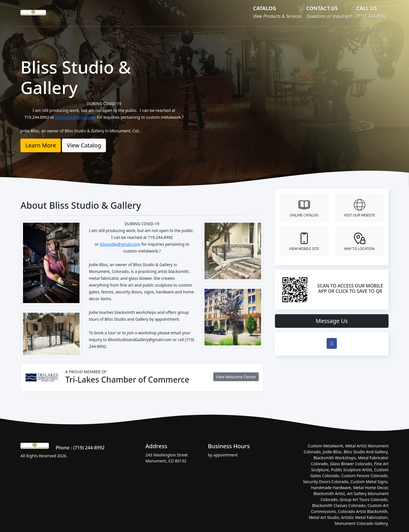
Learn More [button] (41, 145)
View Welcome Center (236, 377)
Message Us (332, 321)
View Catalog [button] (84, 145)
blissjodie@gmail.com (76, 117)
